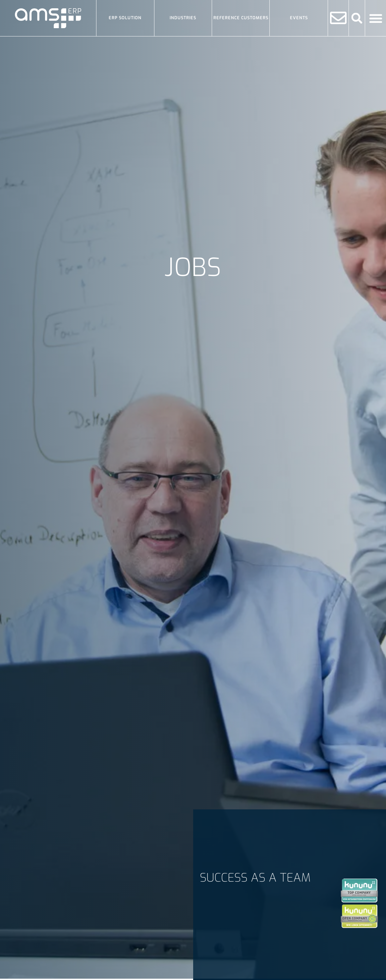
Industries (183, 18)
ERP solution (125, 18)
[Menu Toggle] (376, 18)
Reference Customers (241, 18)
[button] (357, 18)
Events (299, 18)
